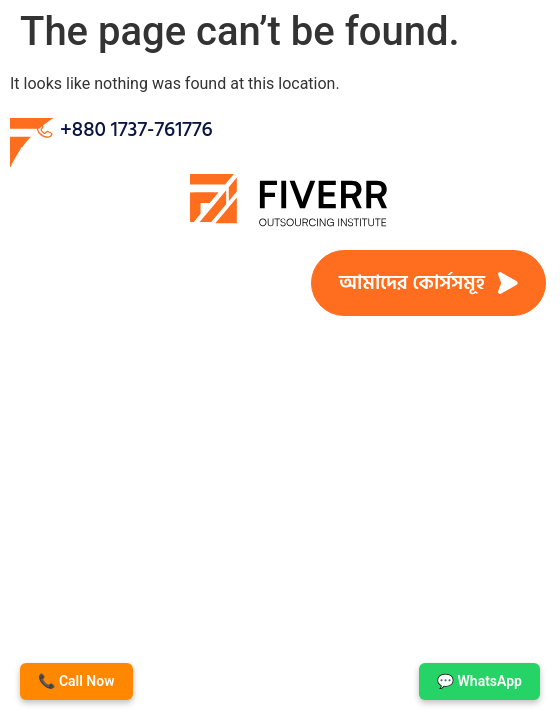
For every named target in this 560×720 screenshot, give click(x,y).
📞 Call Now (76, 681)
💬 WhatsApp (479, 681)
